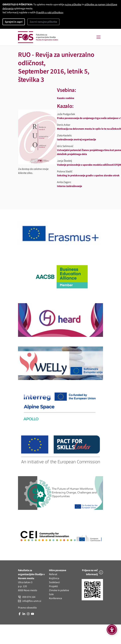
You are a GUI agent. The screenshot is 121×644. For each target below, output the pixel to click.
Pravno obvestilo (27, 608)
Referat (53, 574)
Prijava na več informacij (92, 572)
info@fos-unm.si (30, 601)
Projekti (53, 586)
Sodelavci (54, 582)
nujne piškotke (73, 4)
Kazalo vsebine (66, 98)
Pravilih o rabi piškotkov (50, 12)
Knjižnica (54, 578)
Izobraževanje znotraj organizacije (76, 139)
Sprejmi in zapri (14, 22)
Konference (55, 598)
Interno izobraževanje (69, 186)
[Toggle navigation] (98, 37)
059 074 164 (27, 597)
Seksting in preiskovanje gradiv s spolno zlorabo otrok (88, 175)
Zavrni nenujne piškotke (43, 22)
